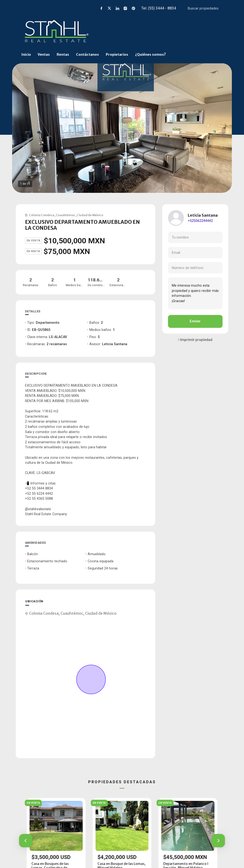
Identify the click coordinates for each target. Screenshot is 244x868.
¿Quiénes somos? (150, 55)
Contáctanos (87, 55)
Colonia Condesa (42, 215)
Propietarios (117, 55)
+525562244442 (200, 221)
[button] (26, 841)
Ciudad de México (90, 215)
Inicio (26, 55)
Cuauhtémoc (66, 215)
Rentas (63, 55)
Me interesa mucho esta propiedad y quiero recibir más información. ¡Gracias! (195, 293)
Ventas (44, 55)
